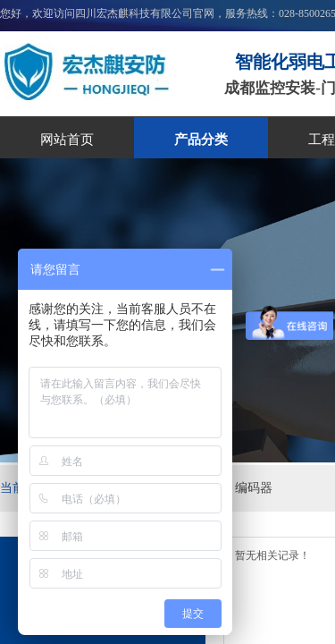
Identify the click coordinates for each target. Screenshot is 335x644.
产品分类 (201, 140)
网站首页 (67, 140)
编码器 (254, 488)
